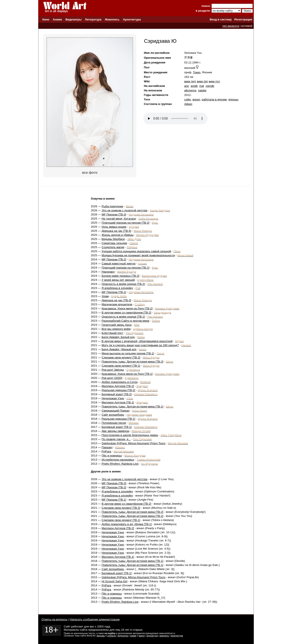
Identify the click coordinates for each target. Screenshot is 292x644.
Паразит (107, 447)
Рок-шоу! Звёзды (113, 370)
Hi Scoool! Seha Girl (114, 581)
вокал (196, 99)
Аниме (57, 19)
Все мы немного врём (116, 329)
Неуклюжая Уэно (113, 398)
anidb (194, 86)
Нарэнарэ (108, 272)
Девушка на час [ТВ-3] (116, 300)
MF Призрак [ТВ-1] (114, 292)
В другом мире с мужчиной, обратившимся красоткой (137, 341)
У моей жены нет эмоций (118, 280)
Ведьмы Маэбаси (113, 239)
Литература (93, 19)
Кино (46, 19)
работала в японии (214, 99)
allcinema (190, 90)
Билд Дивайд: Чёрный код (119, 349)
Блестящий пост (112, 333)
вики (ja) (202, 81)
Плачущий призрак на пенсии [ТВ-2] (125, 223)
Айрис (188, 104)
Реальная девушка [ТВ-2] (118, 390)
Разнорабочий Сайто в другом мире (125, 321)
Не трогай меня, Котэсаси (119, 219)
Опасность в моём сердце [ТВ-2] (123, 284)
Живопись (112, 19)
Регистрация (243, 19)
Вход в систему (221, 19)
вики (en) (190, 81)
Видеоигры (74, 19)
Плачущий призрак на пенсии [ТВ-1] (125, 268)
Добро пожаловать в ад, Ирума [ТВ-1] (127, 524)
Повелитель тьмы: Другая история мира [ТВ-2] (132, 362)
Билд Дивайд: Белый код (118, 337)
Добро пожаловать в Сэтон (119, 382)
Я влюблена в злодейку (117, 288)
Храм (105, 296)
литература (152, 636)
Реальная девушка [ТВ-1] (118, 419)
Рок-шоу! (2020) (112, 378)
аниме (133, 636)
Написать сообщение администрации (95, 619)
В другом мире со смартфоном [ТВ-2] (126, 313)
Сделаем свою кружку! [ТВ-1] (121, 366)
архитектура (177, 636)
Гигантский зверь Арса (116, 325)
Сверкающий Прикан (116, 411)
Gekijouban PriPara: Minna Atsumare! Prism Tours (133, 443)
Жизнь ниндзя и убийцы (118, 235)
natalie (202, 90)
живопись (164, 636)
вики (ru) (214, 81)
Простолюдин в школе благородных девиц (130, 435)
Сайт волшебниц (113, 415)
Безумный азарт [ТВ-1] (117, 427)
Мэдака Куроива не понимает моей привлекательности (138, 255)
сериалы (112, 636)
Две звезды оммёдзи (115, 431)
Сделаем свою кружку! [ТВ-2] (121, 357)
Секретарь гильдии (114, 243)
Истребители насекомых (118, 460)
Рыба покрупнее (112, 206)
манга (142, 636)
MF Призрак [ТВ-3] (114, 214)
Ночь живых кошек (114, 227)
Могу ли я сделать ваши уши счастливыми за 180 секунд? (140, 345)
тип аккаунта (231, 26)
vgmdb (210, 86)
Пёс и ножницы (112, 456)
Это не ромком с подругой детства (124, 210)
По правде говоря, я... (116, 439)
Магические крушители (117, 304)
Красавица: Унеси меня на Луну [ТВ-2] (127, 308)
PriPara (106, 451)
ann (187, 86)
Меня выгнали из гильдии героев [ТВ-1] (128, 353)
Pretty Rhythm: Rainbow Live (120, 464)
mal (202, 86)
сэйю (188, 99)
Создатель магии (113, 247)
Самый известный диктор (119, 264)
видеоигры (123, 636)
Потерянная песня (114, 423)
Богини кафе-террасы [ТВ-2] (120, 276)
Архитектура (132, 19)
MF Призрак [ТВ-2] (114, 259)
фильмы (101, 636)
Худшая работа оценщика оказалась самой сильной (136, 251)
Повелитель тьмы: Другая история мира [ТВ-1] (132, 407)
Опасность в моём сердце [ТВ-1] (123, 317)
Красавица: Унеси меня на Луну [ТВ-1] (127, 374)
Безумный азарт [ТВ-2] (117, 394)
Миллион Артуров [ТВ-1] (118, 402)
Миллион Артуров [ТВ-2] (118, 386)
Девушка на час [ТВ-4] (116, 231)
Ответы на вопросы (54, 619)
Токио (197, 72)
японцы (233, 99)
